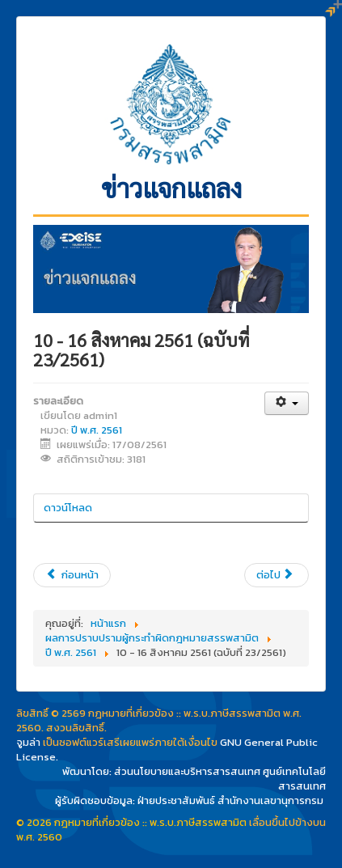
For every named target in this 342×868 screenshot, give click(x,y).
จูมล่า (28, 742)
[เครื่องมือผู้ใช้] (287, 403)
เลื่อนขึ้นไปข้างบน (287, 822)
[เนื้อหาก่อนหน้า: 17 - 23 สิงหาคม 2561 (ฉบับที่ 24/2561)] (72, 575)
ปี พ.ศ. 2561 (97, 430)
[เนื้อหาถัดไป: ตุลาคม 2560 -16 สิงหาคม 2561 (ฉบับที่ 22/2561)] (277, 575)
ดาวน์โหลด (68, 508)
